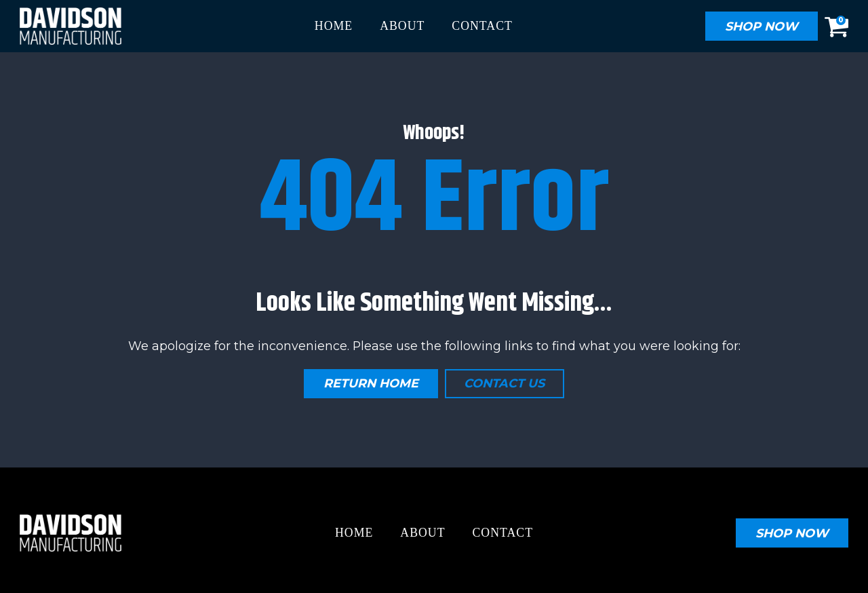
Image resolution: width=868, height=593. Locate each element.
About (402, 26)
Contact (482, 26)
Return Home (371, 383)
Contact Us (504, 383)
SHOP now (792, 533)
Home (334, 26)
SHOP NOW (762, 26)
